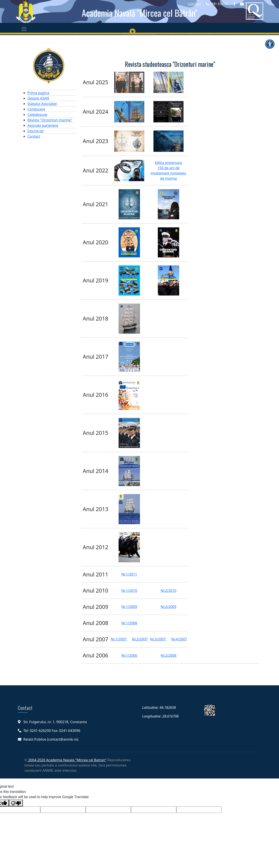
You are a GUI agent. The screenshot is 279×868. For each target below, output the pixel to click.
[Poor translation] (16, 803)
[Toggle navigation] (24, 29)
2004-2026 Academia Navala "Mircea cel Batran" (67, 760)
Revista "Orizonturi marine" (50, 120)
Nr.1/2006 (129, 655)
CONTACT (195, 4)
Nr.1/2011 (129, 574)
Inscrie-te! (36, 131)
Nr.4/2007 (179, 639)
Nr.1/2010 (129, 591)
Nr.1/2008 (129, 623)
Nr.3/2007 (158, 639)
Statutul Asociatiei (42, 104)
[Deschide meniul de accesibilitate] (270, 44)
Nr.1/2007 (119, 639)
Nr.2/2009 (168, 607)
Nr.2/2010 (168, 591)
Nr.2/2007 (140, 639)
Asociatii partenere (43, 125)
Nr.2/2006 (168, 655)
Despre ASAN (38, 98)
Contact (34, 136)
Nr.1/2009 (129, 607)
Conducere (36, 109)
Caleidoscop (37, 115)
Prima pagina (38, 93)
